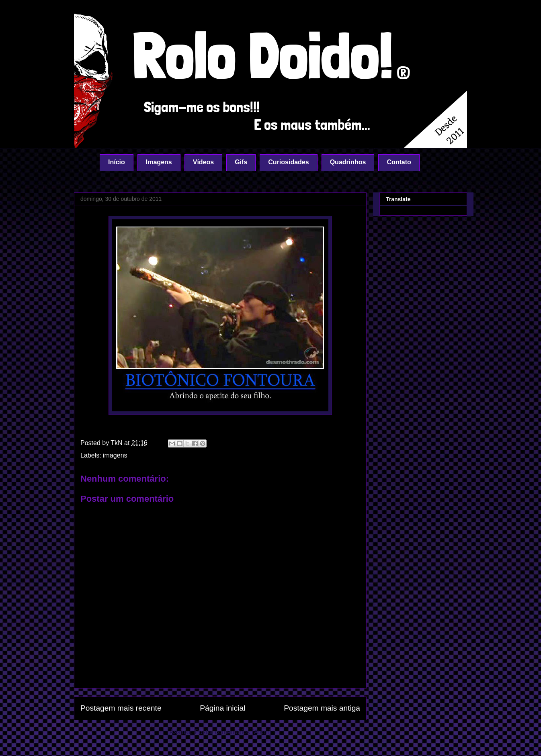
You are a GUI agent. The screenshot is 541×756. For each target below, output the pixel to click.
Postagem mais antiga (322, 708)
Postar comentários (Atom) (233, 732)
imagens (115, 455)
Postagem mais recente (121, 708)
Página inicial (222, 708)
